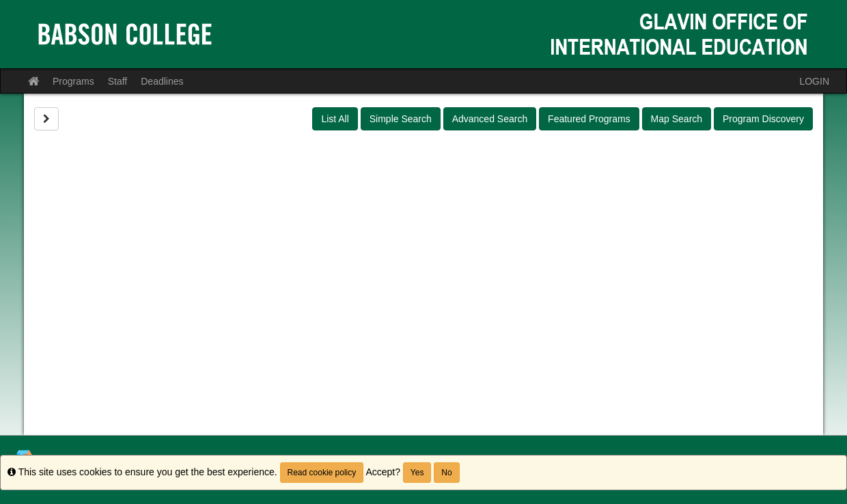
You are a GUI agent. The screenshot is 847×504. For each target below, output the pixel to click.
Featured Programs (589, 119)
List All (335, 119)
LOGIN (814, 81)
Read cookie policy (322, 473)
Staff (118, 81)
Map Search (677, 119)
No (446, 473)
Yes (417, 473)
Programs (73, 81)
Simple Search (401, 119)
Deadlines (162, 81)
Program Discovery (763, 119)
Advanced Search (490, 119)
